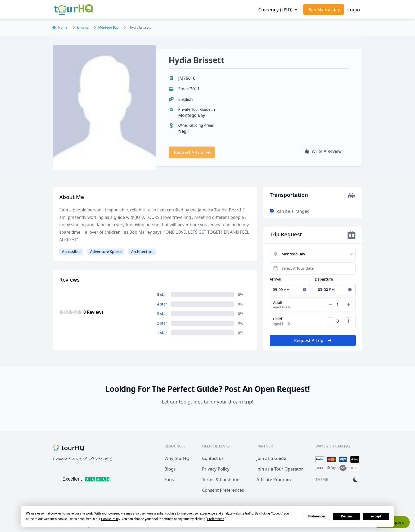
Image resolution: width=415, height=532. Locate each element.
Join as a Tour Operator (280, 469)
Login (354, 10)
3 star (162, 314)
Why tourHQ (177, 458)
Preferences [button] (216, 519)
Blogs (170, 469)
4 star (162, 304)
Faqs (169, 480)
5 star (162, 294)
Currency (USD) (279, 10)
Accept (376, 516)
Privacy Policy (216, 469)
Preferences (317, 516)
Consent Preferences (223, 490)
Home (60, 28)
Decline (346, 516)
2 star (162, 323)
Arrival (276, 279)
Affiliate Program (274, 480)
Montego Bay (105, 28)
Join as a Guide (271, 458)
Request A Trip (192, 152)
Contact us (213, 458)
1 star (162, 333)
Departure (324, 279)
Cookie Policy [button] (110, 519)
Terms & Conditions (222, 480)
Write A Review (323, 151)
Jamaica (80, 28)
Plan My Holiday (324, 10)
